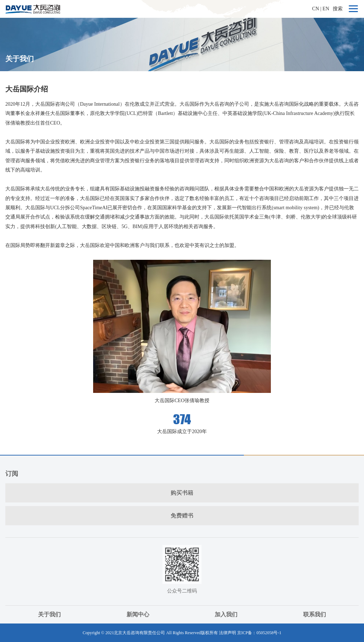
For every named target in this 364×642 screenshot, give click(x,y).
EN (326, 9)
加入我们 (226, 614)
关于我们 (49, 614)
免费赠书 (182, 515)
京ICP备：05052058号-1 (259, 633)
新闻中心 (138, 614)
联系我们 (315, 614)
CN (315, 9)
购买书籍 (182, 493)
